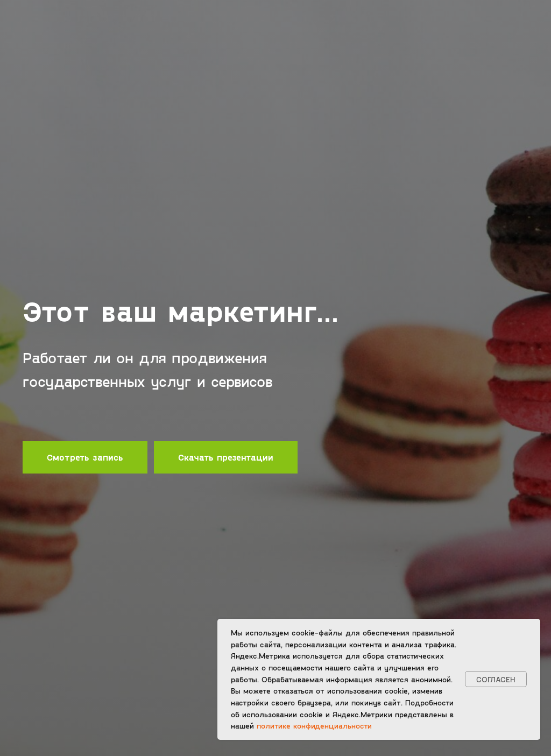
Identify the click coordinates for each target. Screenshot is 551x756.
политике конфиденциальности (314, 726)
